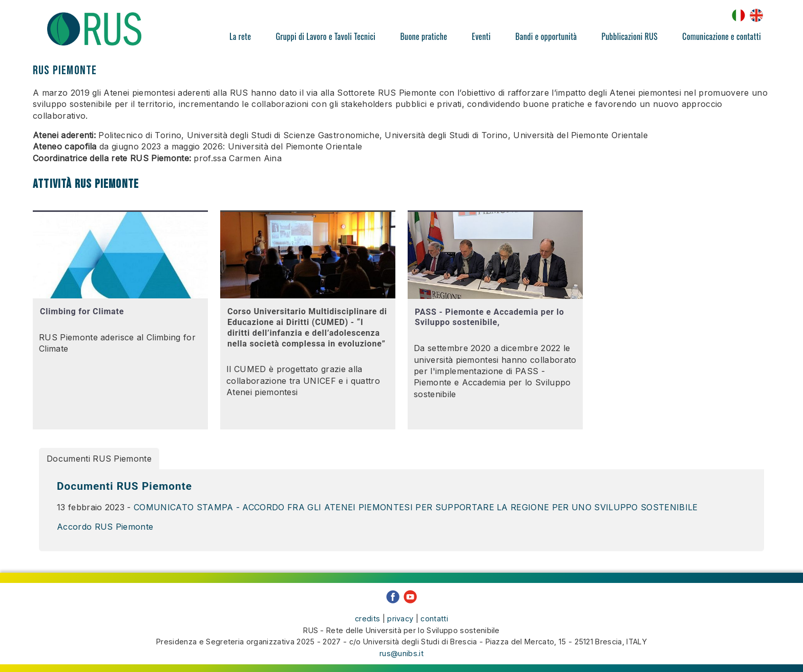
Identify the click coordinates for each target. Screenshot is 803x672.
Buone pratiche (424, 36)
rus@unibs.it (401, 651)
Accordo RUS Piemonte (105, 527)
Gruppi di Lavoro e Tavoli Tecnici (325, 36)
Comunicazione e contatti (722, 36)
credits (367, 616)
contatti (434, 616)
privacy (400, 616)
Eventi (481, 36)
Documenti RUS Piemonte (99, 459)
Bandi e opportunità (546, 36)
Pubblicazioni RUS (629, 36)
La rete (240, 36)
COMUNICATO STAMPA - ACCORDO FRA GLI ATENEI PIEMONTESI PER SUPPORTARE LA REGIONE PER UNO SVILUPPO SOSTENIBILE (416, 507)
